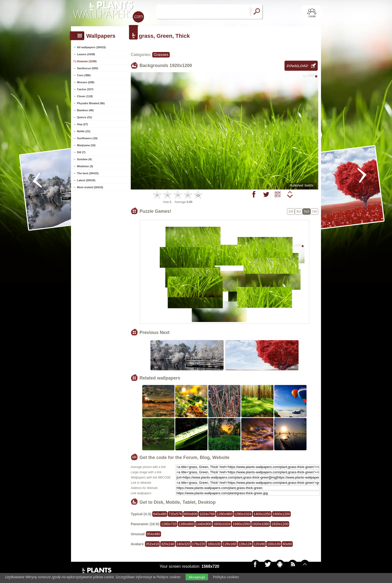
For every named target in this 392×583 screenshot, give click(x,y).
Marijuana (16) (86, 145)
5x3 (306, 211)
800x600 (191, 514)
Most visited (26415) (90, 187)
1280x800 (186, 524)
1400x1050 (262, 514)
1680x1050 (241, 524)
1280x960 (224, 514)
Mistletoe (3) (85, 166)
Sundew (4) (84, 159)
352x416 (152, 544)
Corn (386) (84, 75)
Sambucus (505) (87, 68)
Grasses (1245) (87, 61)
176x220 (199, 544)
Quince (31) (84, 117)
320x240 (168, 544)
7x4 (314, 211)
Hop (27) (82, 124)
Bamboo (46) (85, 110)
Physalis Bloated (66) (91, 103)
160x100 (214, 544)
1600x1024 (222, 524)
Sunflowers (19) (87, 138)
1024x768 (207, 514)
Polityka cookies (226, 577)
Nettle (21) (84, 131)
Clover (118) (85, 96)
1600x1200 (281, 514)
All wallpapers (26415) (91, 47)
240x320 (183, 544)
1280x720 (169, 524)
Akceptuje (197, 577)
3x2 (299, 211)
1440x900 (204, 524)
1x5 (291, 211)
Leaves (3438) (86, 54)
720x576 (175, 514)
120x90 (259, 544)
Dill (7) (81, 152)
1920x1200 (280, 524)
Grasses (161, 55)
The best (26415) (88, 173)
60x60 (287, 544)
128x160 (229, 544)
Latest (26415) (86, 180)
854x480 (153, 534)
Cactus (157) (85, 89)
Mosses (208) (86, 82)
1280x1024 (243, 514)
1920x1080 (261, 524)
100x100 (274, 544)
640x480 (160, 514)
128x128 (245, 544)
